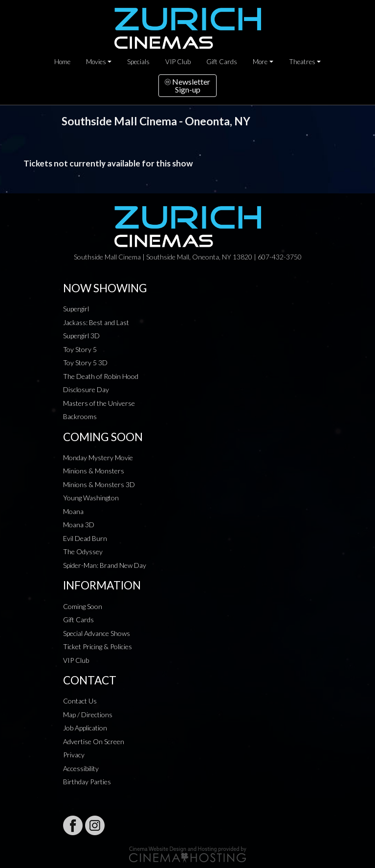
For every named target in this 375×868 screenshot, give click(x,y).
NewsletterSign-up (187, 85)
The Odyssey (83, 551)
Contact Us (80, 701)
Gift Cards (222, 62)
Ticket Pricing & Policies (98, 646)
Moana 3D (79, 525)
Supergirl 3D (81, 336)
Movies (96, 62)
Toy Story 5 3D (85, 363)
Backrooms (80, 416)
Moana (73, 511)
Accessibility (81, 768)
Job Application (85, 728)
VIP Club (178, 62)
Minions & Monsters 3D (99, 484)
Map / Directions (88, 715)
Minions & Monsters (94, 471)
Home (62, 62)
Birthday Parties (87, 782)
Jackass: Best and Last (96, 322)
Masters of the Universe (99, 403)
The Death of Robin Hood (101, 376)
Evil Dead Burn (85, 538)
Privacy (74, 755)
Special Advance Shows (97, 633)
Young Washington (91, 498)
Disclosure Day (86, 389)
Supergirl (76, 309)
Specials (138, 62)
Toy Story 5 (80, 349)
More (260, 62)
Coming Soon (83, 606)
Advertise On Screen (94, 741)
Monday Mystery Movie (98, 457)
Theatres (302, 62)
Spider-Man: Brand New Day (105, 565)
